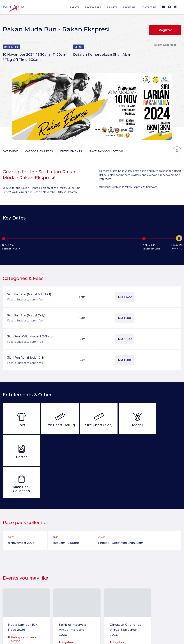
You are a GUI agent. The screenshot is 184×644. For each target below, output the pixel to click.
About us (127, 7)
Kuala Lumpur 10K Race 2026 (20, 595)
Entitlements (71, 151)
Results (110, 7)
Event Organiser (165, 46)
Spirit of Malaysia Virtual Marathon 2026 (68, 598)
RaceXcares (90, 7)
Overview (10, 151)
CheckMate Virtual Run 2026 (159, 595)
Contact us (148, 7)
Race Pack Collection (106, 151)
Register (165, 30)
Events (71, 7)
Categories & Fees (39, 151)
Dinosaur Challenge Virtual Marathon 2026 (114, 598)
